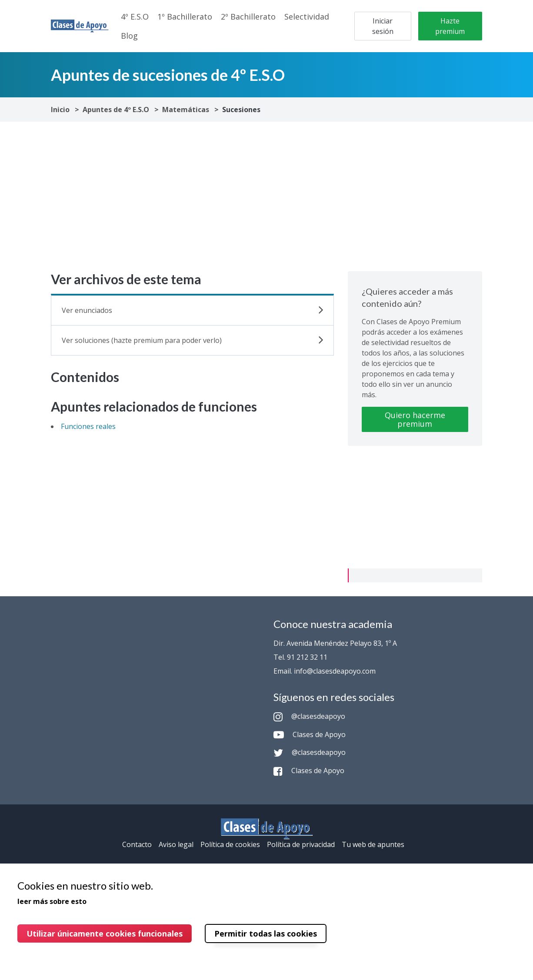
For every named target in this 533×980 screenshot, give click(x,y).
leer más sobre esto (52, 901)
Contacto (137, 844)
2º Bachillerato (248, 17)
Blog (129, 36)
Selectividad (307, 17)
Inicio (60, 110)
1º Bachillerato (185, 17)
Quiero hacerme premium (415, 419)
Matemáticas (186, 110)
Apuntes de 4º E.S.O (116, 110)
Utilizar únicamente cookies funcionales (105, 933)
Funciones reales (88, 426)
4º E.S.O (135, 17)
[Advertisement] (266, 196)
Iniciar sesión (383, 26)
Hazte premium (450, 26)
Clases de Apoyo (310, 734)
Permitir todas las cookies (266, 933)
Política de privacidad (301, 844)
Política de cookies (230, 844)
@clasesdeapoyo (309, 716)
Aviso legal (176, 844)
